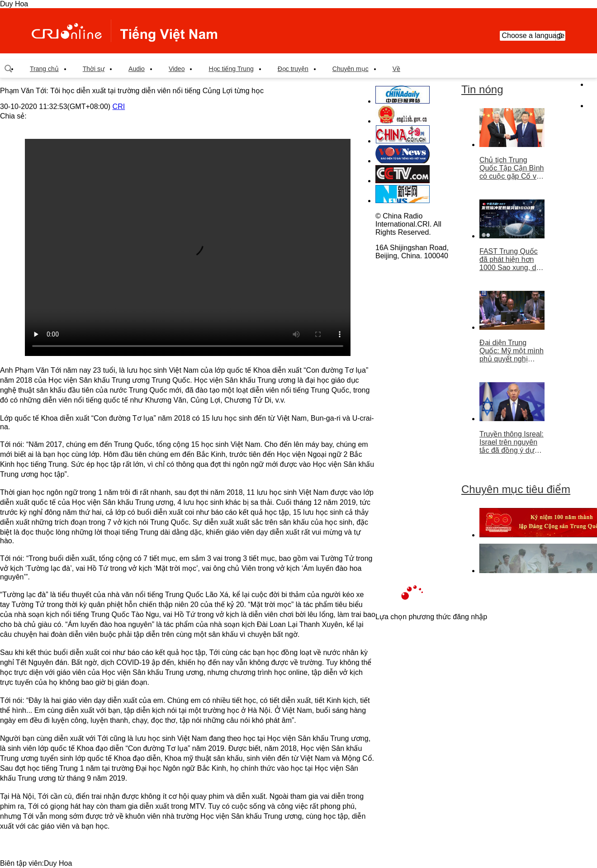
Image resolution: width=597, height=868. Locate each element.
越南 (124, 31)
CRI (119, 107)
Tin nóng (482, 89)
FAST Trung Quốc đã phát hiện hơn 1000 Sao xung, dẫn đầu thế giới (512, 260)
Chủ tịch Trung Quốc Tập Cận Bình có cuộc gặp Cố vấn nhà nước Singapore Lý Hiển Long (512, 168)
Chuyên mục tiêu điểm (516, 489)
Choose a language (533, 36)
